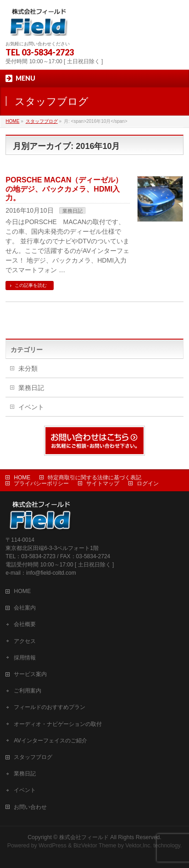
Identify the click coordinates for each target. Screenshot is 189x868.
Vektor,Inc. (139, 846)
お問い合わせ (30, 807)
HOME (22, 478)
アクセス (25, 641)
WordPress (53, 846)
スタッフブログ (33, 757)
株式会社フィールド (84, 837)
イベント (31, 407)
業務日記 (72, 211)
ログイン (148, 483)
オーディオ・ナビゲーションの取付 (58, 724)
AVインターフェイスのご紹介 (50, 741)
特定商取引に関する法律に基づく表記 (94, 478)
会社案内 (25, 608)
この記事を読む (31, 285)
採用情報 (25, 658)
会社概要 (25, 624)
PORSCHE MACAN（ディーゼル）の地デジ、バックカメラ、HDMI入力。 (64, 189)
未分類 (28, 368)
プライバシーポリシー (41, 483)
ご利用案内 (28, 691)
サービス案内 (30, 674)
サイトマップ (103, 483)
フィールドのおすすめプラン (50, 707)
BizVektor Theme (95, 846)
